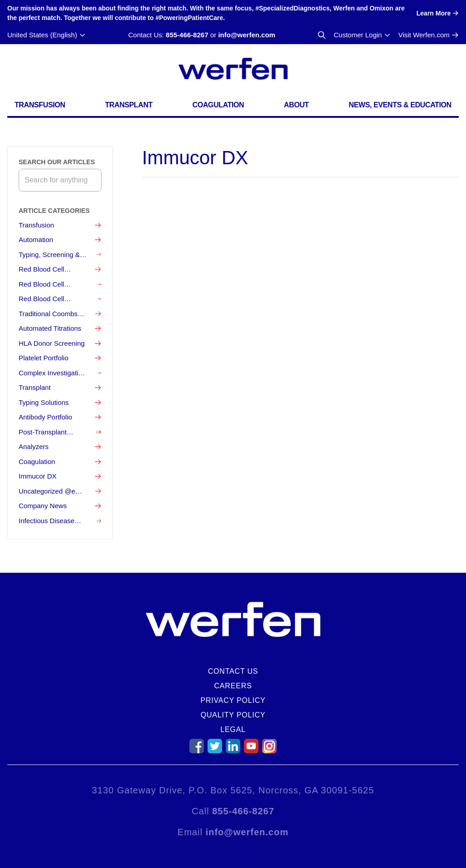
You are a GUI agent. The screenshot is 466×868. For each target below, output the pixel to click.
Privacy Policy (233, 700)
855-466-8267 (187, 35)
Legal (233, 729)
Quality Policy (233, 715)
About (296, 105)
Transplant (129, 105)
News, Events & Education (400, 105)
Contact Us (233, 671)
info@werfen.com (246, 35)
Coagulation (218, 105)
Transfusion (40, 105)
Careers (233, 686)
